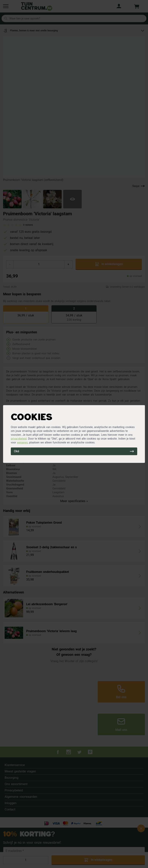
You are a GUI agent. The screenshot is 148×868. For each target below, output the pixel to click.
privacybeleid (19, 439)
